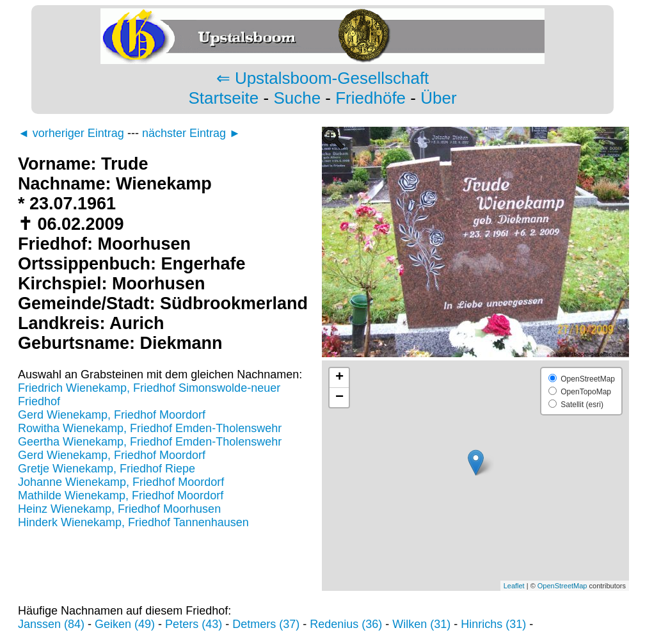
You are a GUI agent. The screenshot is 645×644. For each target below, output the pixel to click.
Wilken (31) (421, 624)
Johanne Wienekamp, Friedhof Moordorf (121, 482)
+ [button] (339, 378)
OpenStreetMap (562, 586)
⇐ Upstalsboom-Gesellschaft (323, 78)
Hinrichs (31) (493, 624)
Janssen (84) (51, 624)
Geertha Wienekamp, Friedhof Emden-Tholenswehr (150, 442)
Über (438, 98)
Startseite (223, 98)
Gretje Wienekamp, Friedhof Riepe (107, 469)
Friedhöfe (370, 98)
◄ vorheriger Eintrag (71, 133)
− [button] (339, 398)
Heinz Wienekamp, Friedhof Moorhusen (119, 509)
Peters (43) (194, 624)
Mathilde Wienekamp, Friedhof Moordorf (121, 495)
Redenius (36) (346, 624)
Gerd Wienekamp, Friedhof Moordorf (112, 415)
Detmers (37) (266, 624)
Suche (297, 98)
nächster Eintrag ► (191, 133)
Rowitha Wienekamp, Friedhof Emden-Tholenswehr (150, 428)
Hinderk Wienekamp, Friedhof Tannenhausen (133, 522)
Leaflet (514, 586)
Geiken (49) (125, 624)
